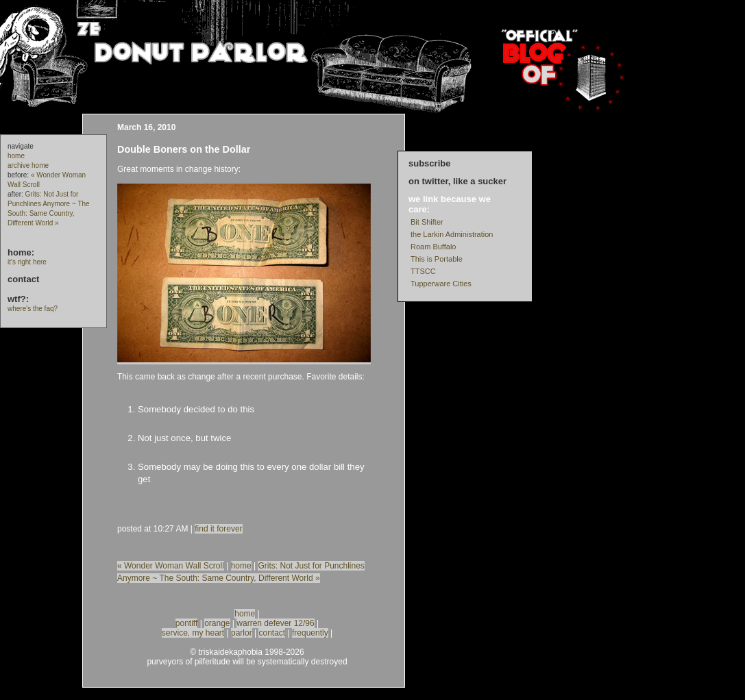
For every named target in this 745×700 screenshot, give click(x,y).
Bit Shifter (427, 222)
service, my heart (193, 633)
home (16, 156)
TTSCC (423, 271)
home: (21, 252)
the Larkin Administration (452, 234)
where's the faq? (33, 309)
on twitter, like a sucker (457, 181)
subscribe (429, 163)
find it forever (218, 529)
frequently (310, 633)
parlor (242, 633)
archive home (28, 165)
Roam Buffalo (433, 247)
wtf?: (18, 299)
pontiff (186, 623)
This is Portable (437, 259)
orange (217, 623)
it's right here (27, 262)
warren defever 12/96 (275, 623)
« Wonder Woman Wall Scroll (171, 566)
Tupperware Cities (441, 284)
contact (23, 279)
